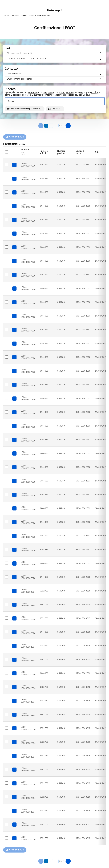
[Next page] (68, 126)
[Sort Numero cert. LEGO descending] (33, 154)
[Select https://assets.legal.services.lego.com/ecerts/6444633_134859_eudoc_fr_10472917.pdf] (7, 508)
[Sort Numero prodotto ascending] (69, 151)
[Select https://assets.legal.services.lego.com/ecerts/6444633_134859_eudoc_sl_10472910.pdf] (7, 275)
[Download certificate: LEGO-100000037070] (14, 165)
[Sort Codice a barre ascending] (88, 151)
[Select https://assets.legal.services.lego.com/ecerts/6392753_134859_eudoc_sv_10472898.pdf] (7, 728)
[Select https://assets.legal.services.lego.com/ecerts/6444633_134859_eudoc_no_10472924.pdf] (7, 220)
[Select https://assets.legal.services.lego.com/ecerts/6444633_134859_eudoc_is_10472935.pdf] (7, 536)
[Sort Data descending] (102, 154)
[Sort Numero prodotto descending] (69, 154)
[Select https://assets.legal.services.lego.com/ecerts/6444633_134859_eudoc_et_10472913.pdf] (7, 316)
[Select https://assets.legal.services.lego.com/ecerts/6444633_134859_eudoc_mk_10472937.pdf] (7, 178)
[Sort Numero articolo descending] (51, 154)
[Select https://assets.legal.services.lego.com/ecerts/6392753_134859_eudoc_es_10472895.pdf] (7, 687)
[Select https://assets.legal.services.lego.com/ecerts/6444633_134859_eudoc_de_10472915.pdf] (7, 522)
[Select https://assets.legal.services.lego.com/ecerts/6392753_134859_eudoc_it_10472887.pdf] (7, 797)
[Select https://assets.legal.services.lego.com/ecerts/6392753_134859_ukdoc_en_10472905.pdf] (7, 646)
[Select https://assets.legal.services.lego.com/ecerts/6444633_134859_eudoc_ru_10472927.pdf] (7, 247)
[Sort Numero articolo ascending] (51, 151)
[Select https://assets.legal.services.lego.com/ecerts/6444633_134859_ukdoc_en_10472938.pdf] (7, 206)
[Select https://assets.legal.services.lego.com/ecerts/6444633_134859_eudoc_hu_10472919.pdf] (7, 440)
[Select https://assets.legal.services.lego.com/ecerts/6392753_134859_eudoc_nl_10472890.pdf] (7, 714)
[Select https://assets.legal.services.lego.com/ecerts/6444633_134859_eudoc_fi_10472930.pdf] (7, 481)
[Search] (100, 101)
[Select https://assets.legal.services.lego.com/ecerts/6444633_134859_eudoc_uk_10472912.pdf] (7, 563)
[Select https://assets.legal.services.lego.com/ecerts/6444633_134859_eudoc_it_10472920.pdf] (7, 577)
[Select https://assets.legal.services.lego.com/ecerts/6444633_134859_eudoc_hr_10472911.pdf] (7, 261)
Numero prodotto (57, 93)
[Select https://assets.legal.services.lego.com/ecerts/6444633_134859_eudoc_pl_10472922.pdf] (7, 426)
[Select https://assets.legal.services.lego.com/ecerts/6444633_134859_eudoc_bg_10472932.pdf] (7, 371)
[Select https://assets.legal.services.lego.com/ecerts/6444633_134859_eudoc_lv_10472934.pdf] (7, 288)
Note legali (55, 11)
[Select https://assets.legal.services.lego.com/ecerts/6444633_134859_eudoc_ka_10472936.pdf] (7, 192)
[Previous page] (41, 126)
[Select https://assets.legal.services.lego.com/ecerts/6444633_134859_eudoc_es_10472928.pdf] (7, 398)
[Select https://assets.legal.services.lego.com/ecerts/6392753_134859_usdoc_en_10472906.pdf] (7, 838)
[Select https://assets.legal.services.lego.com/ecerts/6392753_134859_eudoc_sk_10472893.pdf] (7, 659)
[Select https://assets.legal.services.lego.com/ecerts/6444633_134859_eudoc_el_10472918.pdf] (7, 343)
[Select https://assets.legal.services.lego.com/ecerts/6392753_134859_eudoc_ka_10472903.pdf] (7, 756)
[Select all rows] (7, 152)
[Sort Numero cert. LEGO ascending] (33, 151)
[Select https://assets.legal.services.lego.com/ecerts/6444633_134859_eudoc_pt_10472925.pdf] (7, 330)
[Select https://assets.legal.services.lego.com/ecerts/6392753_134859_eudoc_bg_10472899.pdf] (7, 618)
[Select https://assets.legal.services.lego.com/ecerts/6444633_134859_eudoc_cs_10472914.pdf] (7, 549)
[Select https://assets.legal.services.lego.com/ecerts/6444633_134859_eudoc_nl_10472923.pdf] (7, 494)
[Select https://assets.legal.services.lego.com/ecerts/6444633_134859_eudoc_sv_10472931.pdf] (7, 357)
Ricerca (11, 101)
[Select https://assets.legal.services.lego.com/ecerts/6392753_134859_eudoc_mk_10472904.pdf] (7, 769)
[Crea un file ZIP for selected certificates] (15, 137)
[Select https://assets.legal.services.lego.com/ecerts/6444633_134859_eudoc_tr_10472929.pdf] (7, 302)
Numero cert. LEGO (37, 93)
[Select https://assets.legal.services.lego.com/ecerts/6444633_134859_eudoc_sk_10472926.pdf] (7, 467)
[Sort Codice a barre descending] (88, 154)
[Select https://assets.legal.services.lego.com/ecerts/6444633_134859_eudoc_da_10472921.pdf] (7, 385)
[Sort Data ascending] (102, 151)
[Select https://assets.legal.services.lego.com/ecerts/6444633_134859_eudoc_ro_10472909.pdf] (7, 233)
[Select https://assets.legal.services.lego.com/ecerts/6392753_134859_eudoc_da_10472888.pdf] (7, 811)
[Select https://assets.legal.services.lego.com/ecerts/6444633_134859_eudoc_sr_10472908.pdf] (7, 673)
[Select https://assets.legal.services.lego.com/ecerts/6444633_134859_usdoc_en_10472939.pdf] (7, 165)
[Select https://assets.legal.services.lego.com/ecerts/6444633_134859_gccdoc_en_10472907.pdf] (7, 632)
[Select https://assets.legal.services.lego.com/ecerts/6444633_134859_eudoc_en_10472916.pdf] (7, 412)
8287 (61, 126)
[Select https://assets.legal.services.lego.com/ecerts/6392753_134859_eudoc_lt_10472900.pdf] (7, 824)
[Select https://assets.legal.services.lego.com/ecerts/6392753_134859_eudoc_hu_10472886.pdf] (7, 742)
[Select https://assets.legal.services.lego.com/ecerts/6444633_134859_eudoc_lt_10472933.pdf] (7, 453)
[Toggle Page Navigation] (104, 11)
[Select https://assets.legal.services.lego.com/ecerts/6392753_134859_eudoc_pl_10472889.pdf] (7, 783)
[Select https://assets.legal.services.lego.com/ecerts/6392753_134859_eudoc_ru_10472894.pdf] (7, 591)
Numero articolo (74, 93)
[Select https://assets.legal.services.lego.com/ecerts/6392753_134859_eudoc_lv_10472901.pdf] (7, 701)
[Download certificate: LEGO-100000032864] (14, 591)
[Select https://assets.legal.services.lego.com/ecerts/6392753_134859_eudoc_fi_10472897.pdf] (7, 605)
